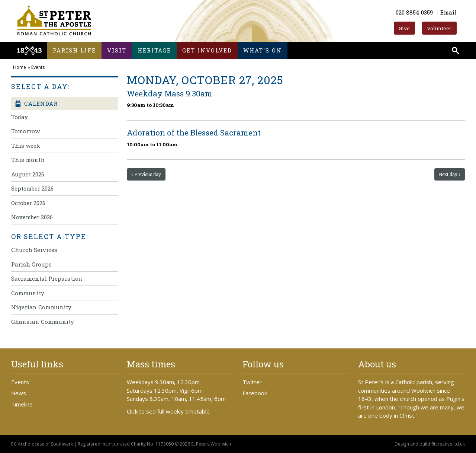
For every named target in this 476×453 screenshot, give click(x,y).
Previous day (148, 174)
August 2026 (28, 174)
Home (20, 67)
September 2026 (32, 188)
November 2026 (32, 217)
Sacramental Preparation (47, 278)
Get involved (207, 50)
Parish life (74, 50)
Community (28, 293)
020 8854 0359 (414, 12)
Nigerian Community (41, 307)
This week (26, 146)
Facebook (255, 393)
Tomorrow (25, 131)
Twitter (252, 382)
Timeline (22, 404)
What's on (263, 50)
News (19, 393)
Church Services (34, 250)
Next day (448, 174)
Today (20, 117)
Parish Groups (31, 264)
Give (404, 28)
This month (28, 160)
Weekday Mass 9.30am (170, 93)
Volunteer (439, 28)
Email (448, 12)
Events (38, 67)
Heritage (154, 50)
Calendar (36, 103)
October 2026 (28, 203)
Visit (117, 50)
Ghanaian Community (43, 322)
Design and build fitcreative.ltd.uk (430, 444)
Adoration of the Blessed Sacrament (194, 133)
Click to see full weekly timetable (168, 411)
